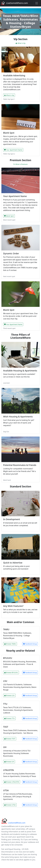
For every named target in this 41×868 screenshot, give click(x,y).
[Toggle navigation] (37, 3)
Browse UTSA (10, 805)
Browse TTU (9, 718)
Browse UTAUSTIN (12, 782)
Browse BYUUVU (11, 672)
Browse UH (9, 762)
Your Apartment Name (13, 150)
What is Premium (20, 164)
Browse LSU (9, 695)
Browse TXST (10, 739)
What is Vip (20, 43)
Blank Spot (9, 216)
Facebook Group (30, 644)
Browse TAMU (10, 644)
